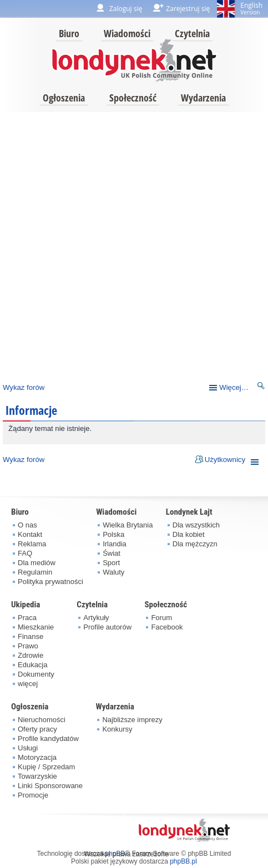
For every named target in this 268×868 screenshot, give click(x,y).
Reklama (32, 544)
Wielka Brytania (128, 525)
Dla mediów (37, 563)
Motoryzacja (37, 757)
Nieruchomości (42, 720)
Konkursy (117, 729)
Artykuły (96, 618)
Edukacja (32, 665)
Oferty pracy (37, 729)
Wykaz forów (24, 387)
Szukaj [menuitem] (261, 387)
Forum (161, 618)
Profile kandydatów (48, 738)
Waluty (113, 572)
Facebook (167, 627)
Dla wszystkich (196, 525)
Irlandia (115, 544)
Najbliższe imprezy (132, 720)
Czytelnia (192, 33)
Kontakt (30, 534)
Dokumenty (36, 674)
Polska (113, 534)
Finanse (31, 636)
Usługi (28, 748)
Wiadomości (127, 33)
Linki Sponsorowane (50, 786)
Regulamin (35, 572)
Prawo (28, 646)
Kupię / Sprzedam (46, 767)
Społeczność (133, 98)
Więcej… (234, 387)
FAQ (25, 553)
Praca (27, 618)
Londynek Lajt (189, 512)
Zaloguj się (126, 9)
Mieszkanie (36, 627)
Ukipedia (26, 605)
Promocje (33, 795)
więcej (28, 684)
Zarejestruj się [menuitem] (188, 9)
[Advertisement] (133, 245)
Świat (112, 553)
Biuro (69, 33)
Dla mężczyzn (195, 544)
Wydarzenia (203, 98)
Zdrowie (31, 655)
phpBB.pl (183, 861)
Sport (111, 563)
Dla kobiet (189, 534)
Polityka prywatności (50, 582)
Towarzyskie (37, 776)
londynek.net (134, 60)
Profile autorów (107, 627)
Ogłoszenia (64, 98)
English (251, 8)
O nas (27, 525)
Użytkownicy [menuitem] (225, 460)
